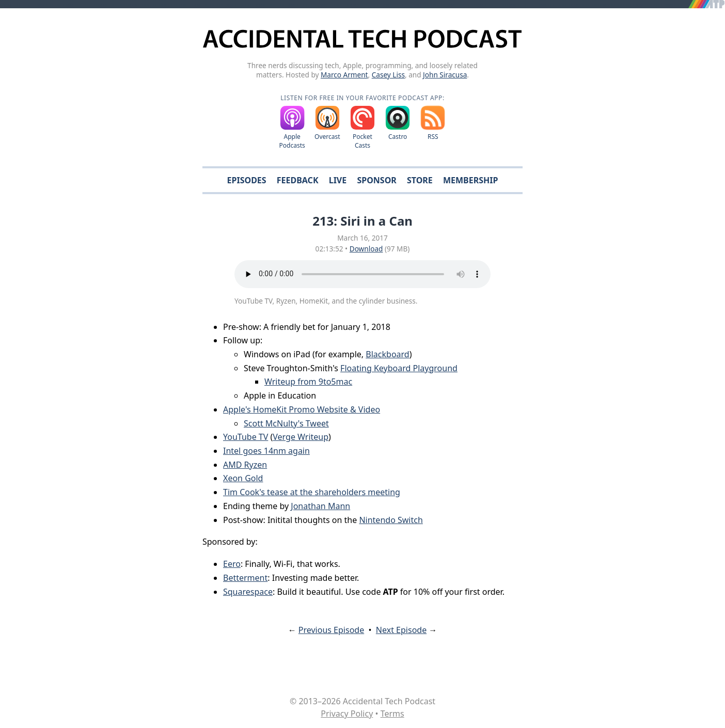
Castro (398, 137)
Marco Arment (344, 75)
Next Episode (401, 630)
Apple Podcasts (292, 141)
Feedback (298, 180)
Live (338, 180)
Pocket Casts (362, 141)
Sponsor (376, 180)
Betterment (245, 578)
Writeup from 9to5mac (308, 382)
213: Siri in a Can (362, 221)
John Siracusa (445, 75)
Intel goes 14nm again (266, 451)
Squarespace (248, 592)
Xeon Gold (243, 478)
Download (366, 249)
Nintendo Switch (391, 520)
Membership (470, 180)
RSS (433, 137)
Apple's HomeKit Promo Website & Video (302, 409)
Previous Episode (331, 630)
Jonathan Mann (320, 506)
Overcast (327, 137)
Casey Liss (388, 75)
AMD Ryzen (245, 465)
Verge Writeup (301, 437)
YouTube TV (246, 437)
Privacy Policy (347, 714)
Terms (392, 714)
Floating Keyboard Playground (399, 368)
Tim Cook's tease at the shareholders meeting (312, 492)
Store (420, 180)
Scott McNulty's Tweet (286, 423)
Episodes (247, 180)
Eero (232, 564)
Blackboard (387, 354)
